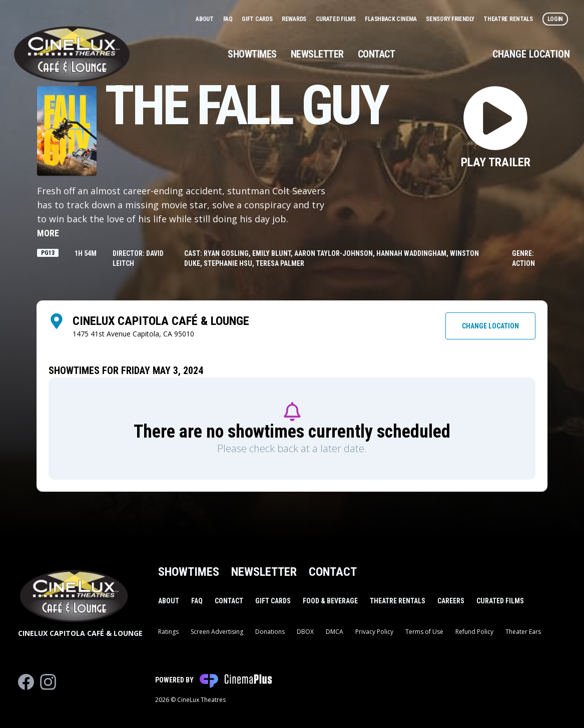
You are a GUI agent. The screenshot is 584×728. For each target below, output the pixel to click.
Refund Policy (474, 632)
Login (555, 19)
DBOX (305, 632)
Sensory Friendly (451, 19)
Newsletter (317, 54)
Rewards (295, 19)
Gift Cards (258, 19)
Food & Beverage (330, 601)
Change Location (531, 54)
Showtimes (252, 54)
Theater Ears (523, 632)
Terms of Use (424, 632)
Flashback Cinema (391, 19)
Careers (451, 601)
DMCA (335, 632)
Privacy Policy (374, 632)
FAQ (229, 19)
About (205, 19)
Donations (270, 632)
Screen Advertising (217, 632)
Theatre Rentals (509, 19)
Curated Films (337, 19)
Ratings (168, 632)
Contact (377, 54)
